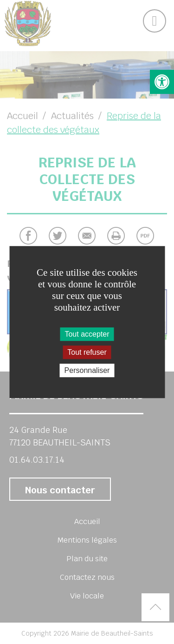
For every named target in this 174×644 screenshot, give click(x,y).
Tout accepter (87, 334)
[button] (162, 82)
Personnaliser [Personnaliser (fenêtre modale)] (87, 370)
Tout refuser (87, 352)
